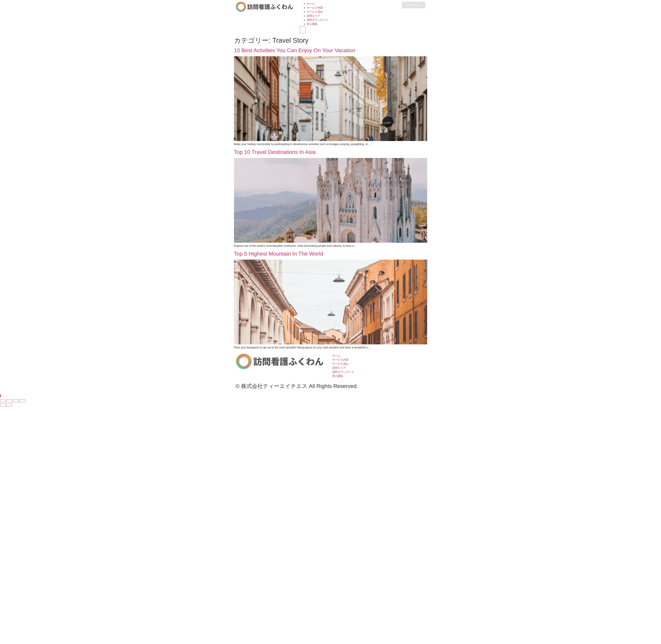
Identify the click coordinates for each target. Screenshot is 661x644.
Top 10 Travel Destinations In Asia (275, 152)
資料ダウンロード (318, 20)
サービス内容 (315, 8)
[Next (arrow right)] (9, 405)
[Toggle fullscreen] (16, 401)
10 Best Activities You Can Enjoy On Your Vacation (295, 50)
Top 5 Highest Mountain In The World (279, 254)
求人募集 (312, 24)
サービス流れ (315, 12)
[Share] (9, 401)
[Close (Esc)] (3, 401)
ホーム (311, 4)
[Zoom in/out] (22, 401)
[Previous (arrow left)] (3, 405)
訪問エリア (313, 16)
